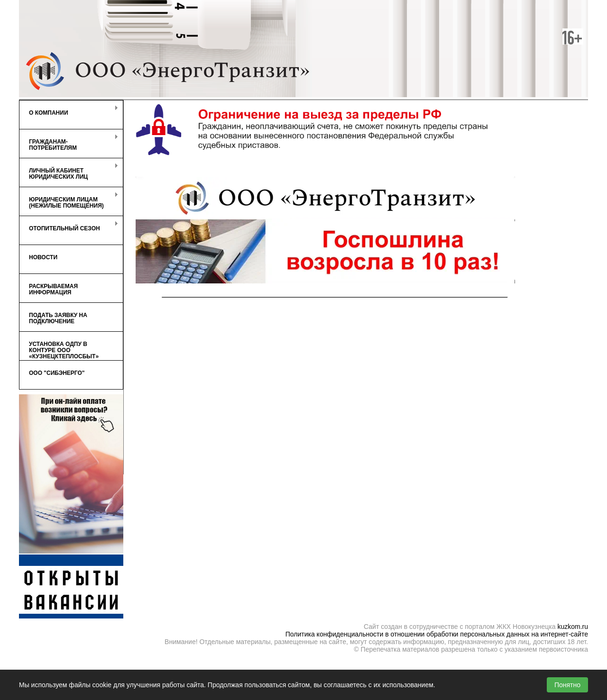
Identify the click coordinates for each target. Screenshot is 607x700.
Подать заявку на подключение (58, 318)
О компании (69, 110)
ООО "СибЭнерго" (57, 373)
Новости (43, 257)
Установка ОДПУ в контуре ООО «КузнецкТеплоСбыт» (64, 350)
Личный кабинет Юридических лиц (69, 172)
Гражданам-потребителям (69, 143)
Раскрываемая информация (53, 289)
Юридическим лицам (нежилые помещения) (69, 200)
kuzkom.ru (573, 627)
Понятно (567, 685)
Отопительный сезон (69, 226)
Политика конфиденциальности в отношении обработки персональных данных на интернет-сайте (437, 634)
